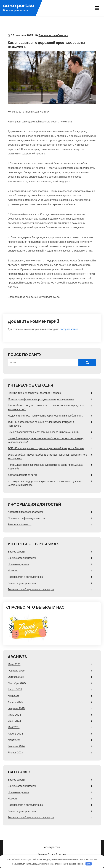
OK (89, 864)
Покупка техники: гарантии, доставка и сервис (34, 393)
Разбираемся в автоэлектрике (25, 577)
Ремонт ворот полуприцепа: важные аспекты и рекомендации (44, 432)
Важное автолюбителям (53, 35)
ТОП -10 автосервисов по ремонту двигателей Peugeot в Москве (46, 448)
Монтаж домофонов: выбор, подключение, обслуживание (41, 399)
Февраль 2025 (16, 708)
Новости (13, 571)
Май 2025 (14, 696)
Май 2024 (14, 727)
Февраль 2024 (16, 746)
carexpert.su (19, 6)
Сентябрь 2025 (17, 683)
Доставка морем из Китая (23, 475)
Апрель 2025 (15, 702)
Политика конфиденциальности (26, 518)
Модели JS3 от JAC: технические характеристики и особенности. (45, 416)
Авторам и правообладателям (25, 512)
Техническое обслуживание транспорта (31, 589)
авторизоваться (69, 329)
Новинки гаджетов (18, 564)
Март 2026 (14, 664)
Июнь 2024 (14, 721)
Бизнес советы (16, 552)
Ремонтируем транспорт (22, 583)
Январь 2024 (16, 753)
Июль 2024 (14, 715)
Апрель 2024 (15, 734)
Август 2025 (15, 690)
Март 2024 (14, 740)
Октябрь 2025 (16, 677)
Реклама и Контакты (20, 525)
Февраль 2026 (16, 671)
